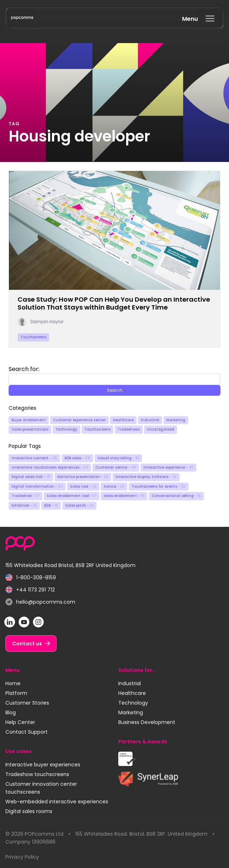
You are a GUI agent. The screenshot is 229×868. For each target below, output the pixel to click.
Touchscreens (97, 429)
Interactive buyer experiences (43, 765)
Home (13, 683)
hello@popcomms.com (40, 602)
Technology (66, 429)
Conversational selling (176, 496)
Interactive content (34, 458)
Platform (16, 693)
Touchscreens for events (159, 486)
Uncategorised (161, 429)
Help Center (20, 722)
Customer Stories (27, 703)
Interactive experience (168, 467)
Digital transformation (37, 486)
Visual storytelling (118, 458)
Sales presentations (30, 429)
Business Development (147, 722)
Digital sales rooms (29, 811)
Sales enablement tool (71, 496)
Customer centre (116, 467)
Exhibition (24, 505)
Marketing (176, 420)
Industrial (150, 420)
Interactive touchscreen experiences (50, 467)
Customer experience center (79, 420)
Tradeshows (129, 429)
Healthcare (123, 420)
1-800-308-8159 (31, 578)
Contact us (27, 644)
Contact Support (27, 732)
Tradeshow (25, 496)
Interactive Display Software (146, 477)
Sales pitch (79, 505)
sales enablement (124, 496)
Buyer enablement (29, 420)
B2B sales (77, 458)
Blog (11, 712)
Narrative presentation (83, 477)
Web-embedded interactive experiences (57, 802)
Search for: (24, 369)
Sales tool (83, 486)
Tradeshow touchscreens (37, 774)
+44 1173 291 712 (30, 590)
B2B (51, 505)
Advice (114, 486)
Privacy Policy (22, 857)
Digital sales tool (31, 477)
